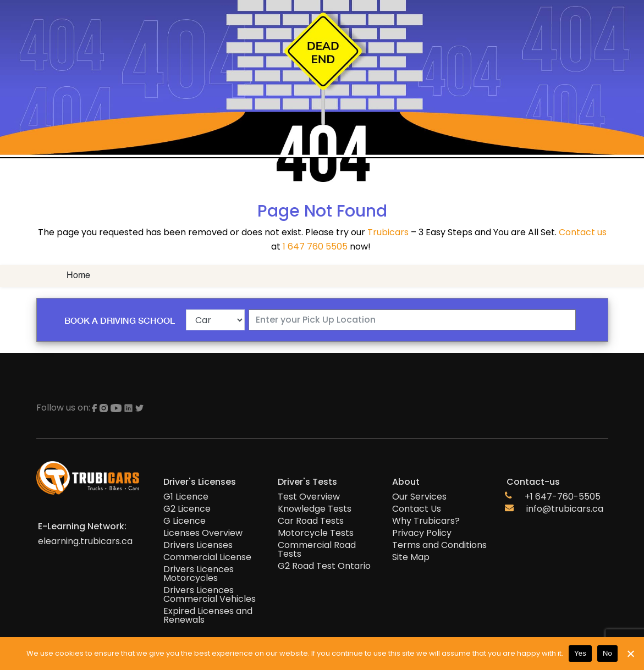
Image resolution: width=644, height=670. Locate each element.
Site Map (411, 557)
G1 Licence (186, 497)
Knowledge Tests (315, 509)
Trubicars (388, 232)
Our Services (419, 497)
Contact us (583, 232)
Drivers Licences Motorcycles (199, 574)
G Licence (185, 521)
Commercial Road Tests (317, 550)
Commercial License (207, 557)
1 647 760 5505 (315, 247)
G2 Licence (187, 509)
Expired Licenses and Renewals (208, 616)
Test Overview (309, 497)
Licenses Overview (203, 533)
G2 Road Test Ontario (324, 566)
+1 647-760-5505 (563, 497)
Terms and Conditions (439, 545)
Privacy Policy (422, 533)
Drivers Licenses (198, 545)
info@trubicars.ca (565, 509)
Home (78, 276)
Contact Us (417, 509)
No (607, 653)
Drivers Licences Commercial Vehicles (210, 595)
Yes (580, 653)
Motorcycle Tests (316, 533)
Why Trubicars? (426, 521)
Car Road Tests (311, 521)
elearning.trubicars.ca (85, 541)
